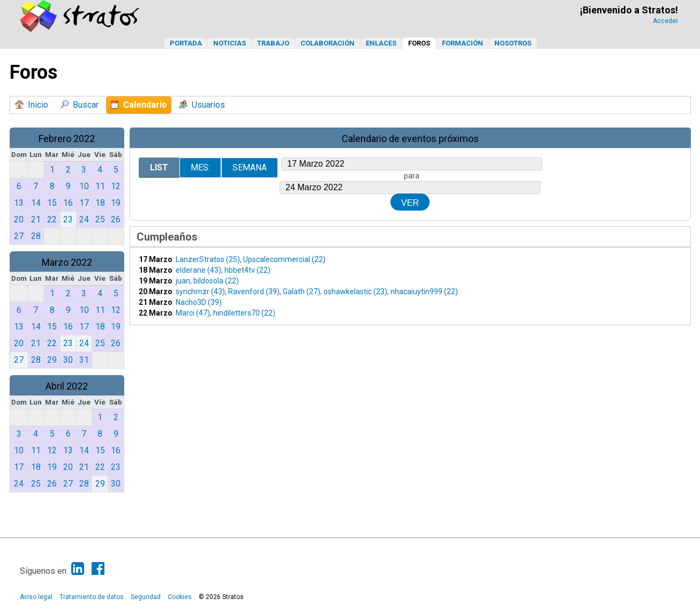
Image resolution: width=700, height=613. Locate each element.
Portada (186, 43)
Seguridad (146, 597)
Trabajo (273, 43)
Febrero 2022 (67, 139)
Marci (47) (193, 313)
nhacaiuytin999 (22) (424, 291)
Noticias (229, 43)
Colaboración (328, 43)
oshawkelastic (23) (355, 291)
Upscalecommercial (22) (284, 259)
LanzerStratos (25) (208, 259)
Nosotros (513, 43)
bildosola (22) (216, 281)
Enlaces (381, 43)
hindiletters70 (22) (244, 313)
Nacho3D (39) (199, 302)
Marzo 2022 (67, 262)
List (159, 167)
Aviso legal (36, 597)
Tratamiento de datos (92, 597)
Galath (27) (302, 291)
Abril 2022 (67, 386)
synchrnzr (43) (200, 291)
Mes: (200, 167)
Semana (250, 167)
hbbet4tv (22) (247, 270)
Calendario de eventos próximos (410, 139)
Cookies (180, 597)
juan (183, 281)
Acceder (665, 21)
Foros (419, 43)
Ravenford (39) (254, 291)
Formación (462, 43)
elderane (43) (198, 270)
